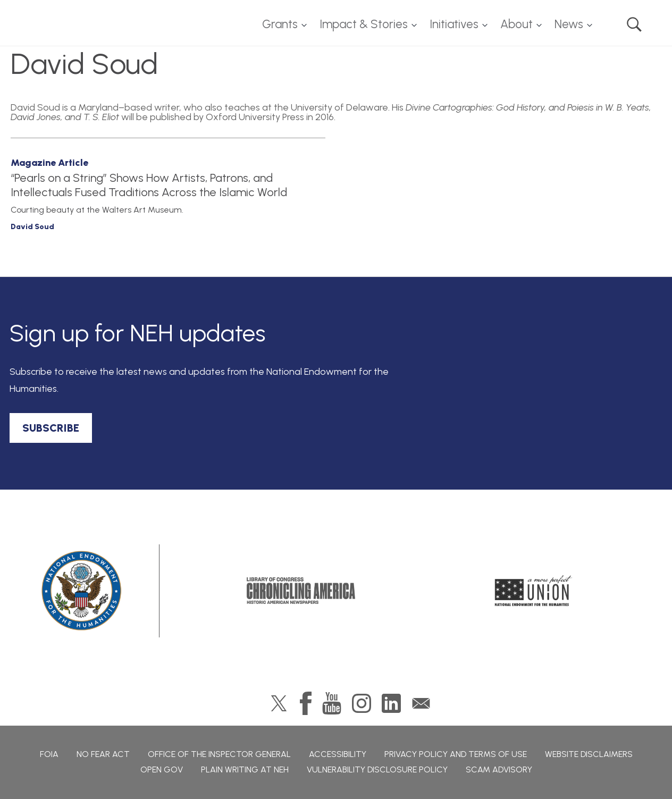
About (516, 24)
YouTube (332, 703)
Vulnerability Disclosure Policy (377, 769)
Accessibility (338, 754)
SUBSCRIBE (51, 428)
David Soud (32, 227)
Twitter (279, 703)
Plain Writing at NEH (245, 769)
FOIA (49, 754)
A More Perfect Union (534, 591)
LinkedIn (391, 703)
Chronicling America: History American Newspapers (301, 591)
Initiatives (454, 24)
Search (634, 24)
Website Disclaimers (589, 754)
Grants (280, 24)
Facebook (306, 703)
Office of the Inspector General (219, 754)
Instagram (362, 703)
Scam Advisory (499, 769)
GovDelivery (421, 703)
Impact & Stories (364, 24)
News (569, 24)
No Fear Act (103, 754)
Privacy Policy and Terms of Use (456, 754)
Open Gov (162, 769)
